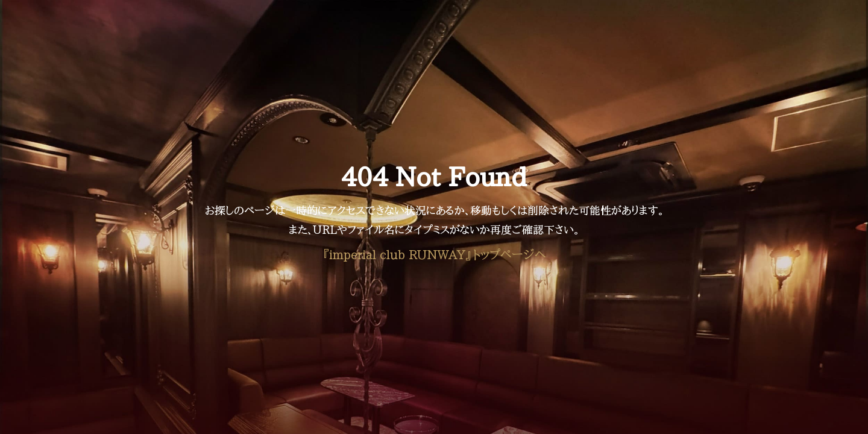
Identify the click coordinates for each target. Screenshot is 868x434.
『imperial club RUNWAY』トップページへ (434, 254)
